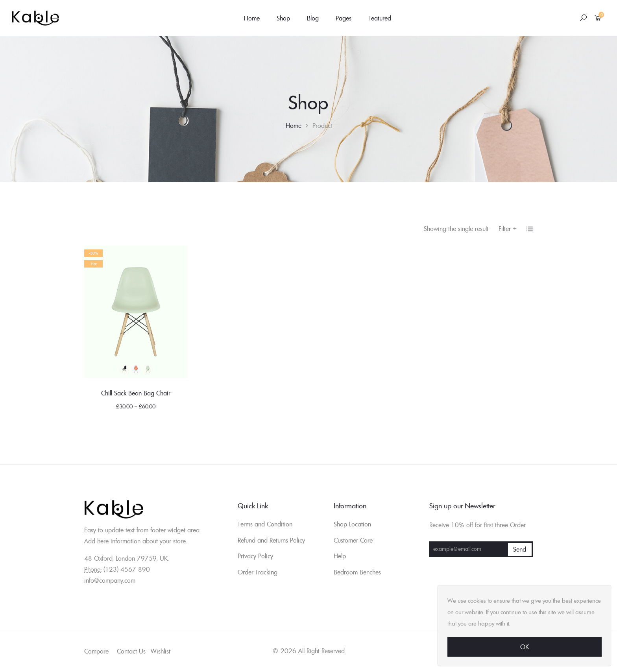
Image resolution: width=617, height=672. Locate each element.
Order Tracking (258, 572)
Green (148, 369)
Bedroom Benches (357, 572)
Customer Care (353, 540)
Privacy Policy (255, 556)
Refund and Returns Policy (271, 540)
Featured (380, 18)
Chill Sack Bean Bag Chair (136, 393)
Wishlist (161, 651)
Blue (136, 369)
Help (340, 556)
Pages (344, 18)
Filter (508, 229)
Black (124, 369)
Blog (313, 18)
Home (252, 18)
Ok (525, 647)
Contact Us (131, 651)
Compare (96, 651)
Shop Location (352, 524)
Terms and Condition (265, 524)
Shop (283, 18)
